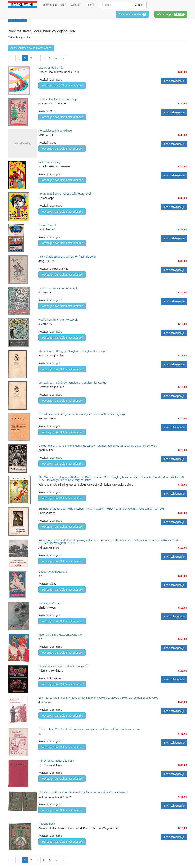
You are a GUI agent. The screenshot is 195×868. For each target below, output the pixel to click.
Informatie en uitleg (54, 5)
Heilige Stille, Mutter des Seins (57, 761)
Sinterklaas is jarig (49, 162)
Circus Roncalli (47, 225)
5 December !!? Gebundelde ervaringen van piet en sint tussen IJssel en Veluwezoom (89, 729)
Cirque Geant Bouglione (53, 572)
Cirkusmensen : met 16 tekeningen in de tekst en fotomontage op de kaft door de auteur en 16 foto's (98, 446)
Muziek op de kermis (51, 68)
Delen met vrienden (132, 14)
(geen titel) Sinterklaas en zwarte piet (60, 635)
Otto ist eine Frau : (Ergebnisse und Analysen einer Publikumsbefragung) (82, 414)
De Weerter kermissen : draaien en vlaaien (64, 666)
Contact (76, 5)
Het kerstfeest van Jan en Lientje (58, 99)
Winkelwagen (171, 14)
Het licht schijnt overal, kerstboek (58, 288)
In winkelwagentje (174, 81)
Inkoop (90, 5)
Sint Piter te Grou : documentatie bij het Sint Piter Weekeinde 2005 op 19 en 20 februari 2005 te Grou (98, 698)
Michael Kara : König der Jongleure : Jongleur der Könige (72, 351)
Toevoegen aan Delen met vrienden (62, 86)
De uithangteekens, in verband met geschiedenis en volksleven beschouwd (83, 792)
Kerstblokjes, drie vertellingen (56, 131)
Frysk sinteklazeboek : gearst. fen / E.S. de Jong (67, 257)
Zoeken (140, 5)
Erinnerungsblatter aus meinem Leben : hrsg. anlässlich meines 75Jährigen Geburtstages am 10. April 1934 (102, 509)
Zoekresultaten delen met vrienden (31, 48)
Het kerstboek (47, 824)
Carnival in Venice (49, 603)
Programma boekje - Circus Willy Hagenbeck (65, 194)
